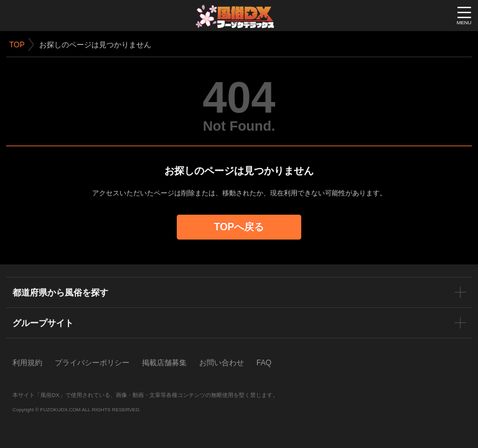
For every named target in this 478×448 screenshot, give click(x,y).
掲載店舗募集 (164, 363)
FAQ (264, 363)
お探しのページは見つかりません (95, 45)
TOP (17, 45)
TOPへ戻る (239, 227)
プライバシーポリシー (92, 363)
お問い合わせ (222, 363)
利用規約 (27, 363)
